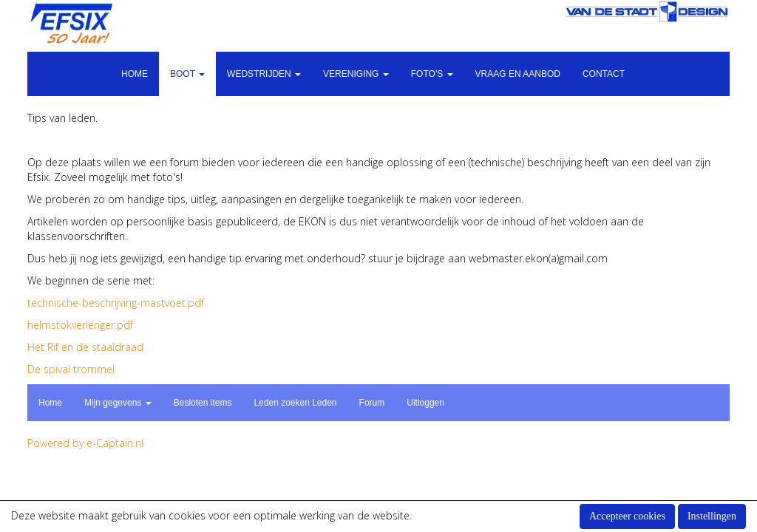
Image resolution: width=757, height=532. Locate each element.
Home (135, 74)
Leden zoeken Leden (295, 403)
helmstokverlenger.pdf (80, 325)
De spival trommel (71, 369)
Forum (372, 403)
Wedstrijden (264, 74)
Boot (187, 74)
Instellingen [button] (712, 516)
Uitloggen (425, 403)
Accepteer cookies (627, 516)
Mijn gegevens (118, 403)
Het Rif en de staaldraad (85, 347)
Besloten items (203, 403)
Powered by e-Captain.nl (85, 443)
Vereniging (356, 74)
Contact (604, 74)
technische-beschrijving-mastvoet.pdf (116, 303)
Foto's (432, 74)
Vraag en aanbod (518, 74)
